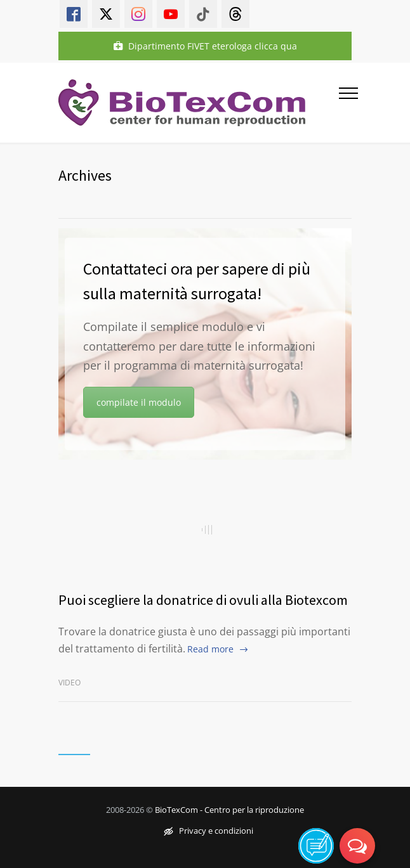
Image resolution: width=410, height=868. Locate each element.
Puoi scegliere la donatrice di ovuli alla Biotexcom (203, 600)
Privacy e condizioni (208, 831)
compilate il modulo (139, 402)
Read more (210, 649)
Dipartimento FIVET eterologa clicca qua (205, 46)
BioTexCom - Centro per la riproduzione (229, 810)
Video (69, 683)
